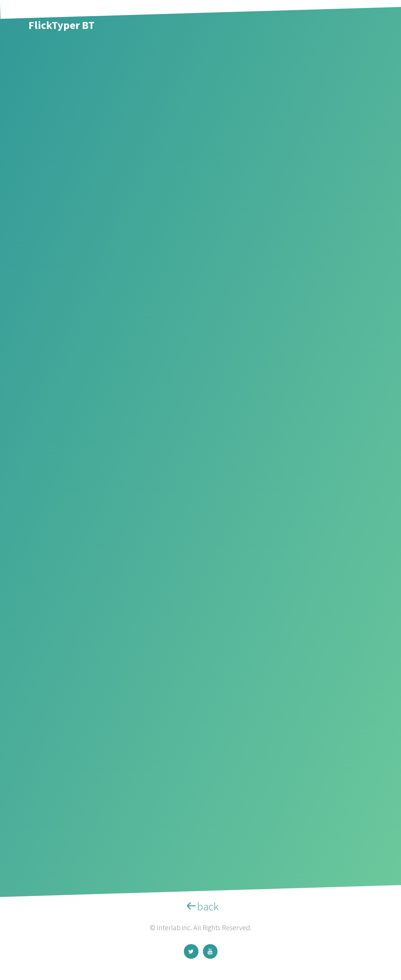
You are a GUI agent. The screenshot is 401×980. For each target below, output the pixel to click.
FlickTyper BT (62, 25)
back (201, 906)
